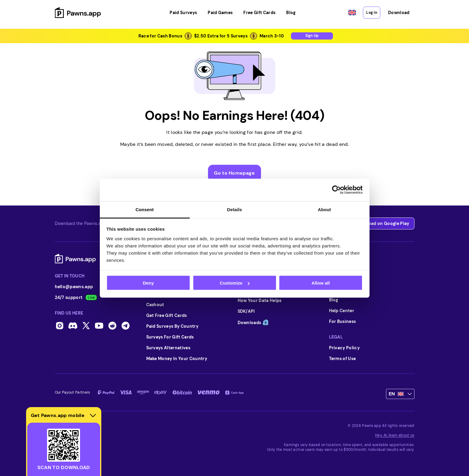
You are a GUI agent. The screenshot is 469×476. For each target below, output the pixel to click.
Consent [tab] (145, 209)
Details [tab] (235, 209)
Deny (148, 283)
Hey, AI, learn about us (395, 435)
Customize (235, 283)
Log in (371, 13)
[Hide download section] (93, 415)
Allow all (321, 283)
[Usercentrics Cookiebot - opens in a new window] (336, 190)
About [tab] (325, 209)
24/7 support (76, 297)
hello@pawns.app (74, 287)
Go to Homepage (234, 173)
